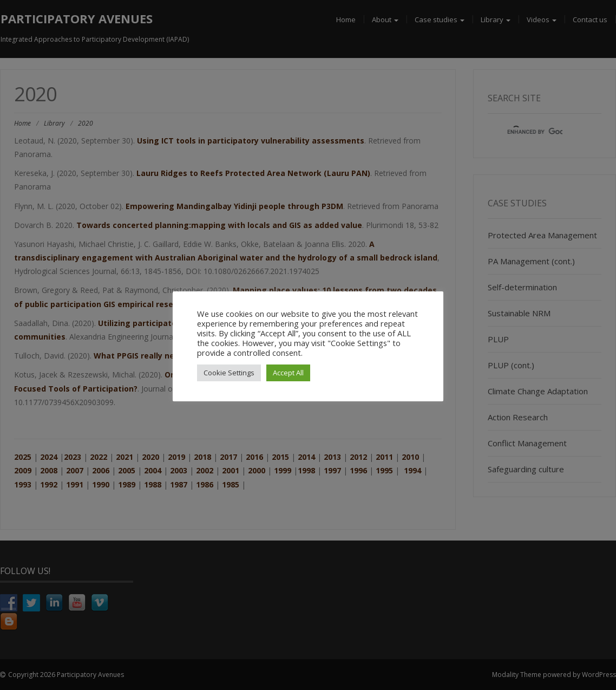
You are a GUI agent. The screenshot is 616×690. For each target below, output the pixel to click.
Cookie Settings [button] (229, 373)
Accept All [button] (288, 373)
